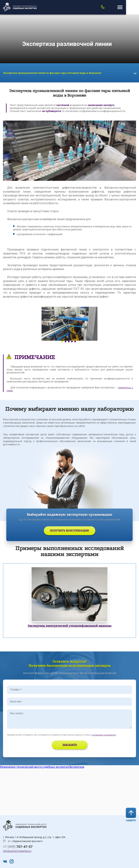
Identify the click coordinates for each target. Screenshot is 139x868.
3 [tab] (69, 341)
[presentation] (30, 745)
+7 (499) (18, 847)
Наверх (131, 815)
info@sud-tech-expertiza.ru (17, 851)
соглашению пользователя (104, 735)
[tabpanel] (69, 324)
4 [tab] (72, 341)
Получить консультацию (69, 531)
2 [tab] (66, 341)
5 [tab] (75, 341)
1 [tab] (62, 341)
